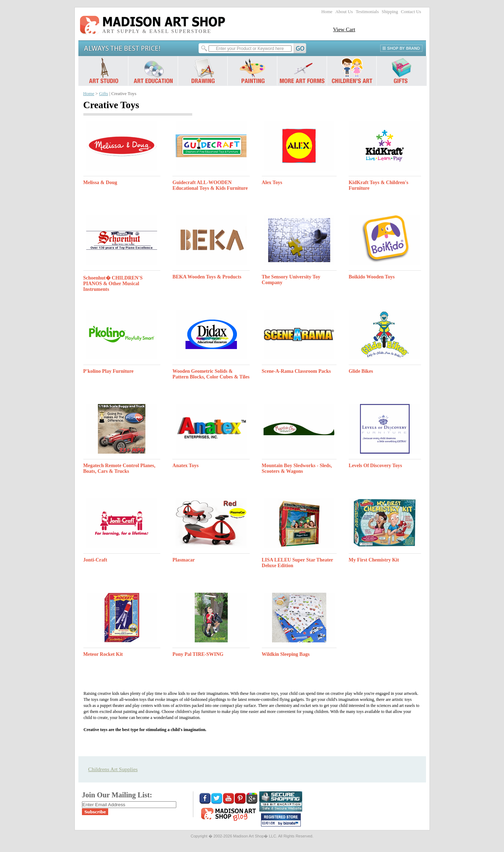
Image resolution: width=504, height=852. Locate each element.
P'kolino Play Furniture (109, 371)
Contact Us (411, 12)
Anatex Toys (185, 466)
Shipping (390, 12)
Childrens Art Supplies (113, 769)
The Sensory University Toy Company (291, 280)
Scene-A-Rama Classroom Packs (296, 371)
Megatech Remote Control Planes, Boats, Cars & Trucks (119, 468)
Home (327, 12)
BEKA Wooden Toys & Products (207, 277)
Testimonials (367, 12)
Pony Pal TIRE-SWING (198, 654)
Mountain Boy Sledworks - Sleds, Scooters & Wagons (297, 468)
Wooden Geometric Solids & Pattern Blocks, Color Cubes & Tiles (211, 374)
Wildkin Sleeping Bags (286, 654)
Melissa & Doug (100, 182)
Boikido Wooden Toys (372, 277)
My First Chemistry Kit (374, 560)
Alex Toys (272, 182)
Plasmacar (184, 560)
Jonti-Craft (95, 560)
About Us (344, 12)
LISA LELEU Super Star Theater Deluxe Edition (297, 563)
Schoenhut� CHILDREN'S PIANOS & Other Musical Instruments (113, 284)
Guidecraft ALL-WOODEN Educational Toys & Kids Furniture (210, 185)
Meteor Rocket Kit (103, 654)
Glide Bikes (361, 371)
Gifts (104, 94)
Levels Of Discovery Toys (375, 466)
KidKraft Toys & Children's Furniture (378, 185)
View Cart (344, 29)
